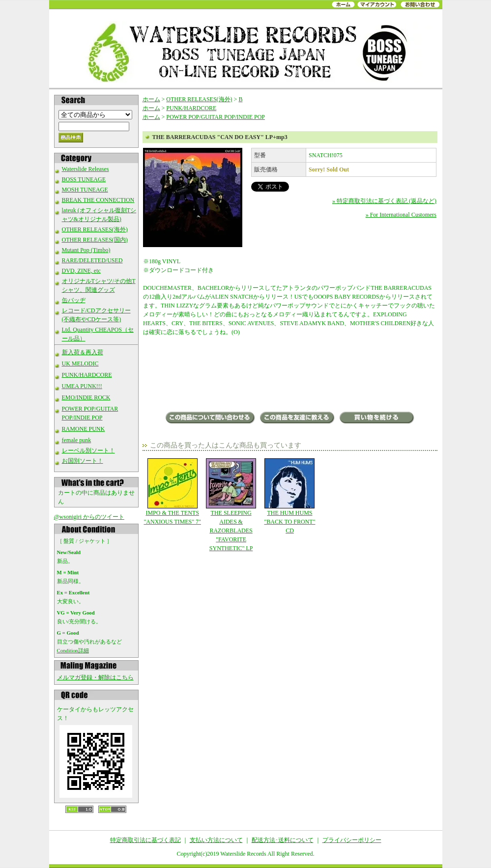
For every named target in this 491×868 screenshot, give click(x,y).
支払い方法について (216, 840)
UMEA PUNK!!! (82, 386)
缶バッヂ (74, 300)
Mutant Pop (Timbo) (86, 250)
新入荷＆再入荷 (83, 352)
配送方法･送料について (283, 840)
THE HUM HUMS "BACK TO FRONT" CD (290, 496)
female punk (77, 440)
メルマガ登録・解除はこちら (95, 677)
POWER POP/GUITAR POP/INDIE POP (216, 117)
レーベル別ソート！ (88, 450)
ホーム (151, 99)
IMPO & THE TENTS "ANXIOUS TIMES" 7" (172, 492)
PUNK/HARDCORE (87, 375)
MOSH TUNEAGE (85, 190)
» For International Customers (401, 215)
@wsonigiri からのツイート (89, 517)
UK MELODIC (80, 364)
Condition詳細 (73, 650)
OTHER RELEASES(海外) (95, 229)
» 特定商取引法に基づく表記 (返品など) (384, 201)
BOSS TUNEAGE (84, 179)
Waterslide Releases (86, 169)
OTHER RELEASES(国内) (95, 240)
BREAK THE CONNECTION (98, 200)
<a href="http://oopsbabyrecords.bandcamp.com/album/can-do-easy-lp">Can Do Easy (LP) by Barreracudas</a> (290, 375)
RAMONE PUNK (84, 429)
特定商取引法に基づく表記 (145, 840)
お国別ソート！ (83, 461)
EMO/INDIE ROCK (86, 397)
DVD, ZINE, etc (81, 271)
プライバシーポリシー (352, 840)
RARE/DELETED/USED (92, 260)
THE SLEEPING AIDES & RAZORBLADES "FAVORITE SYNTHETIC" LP (231, 505)
